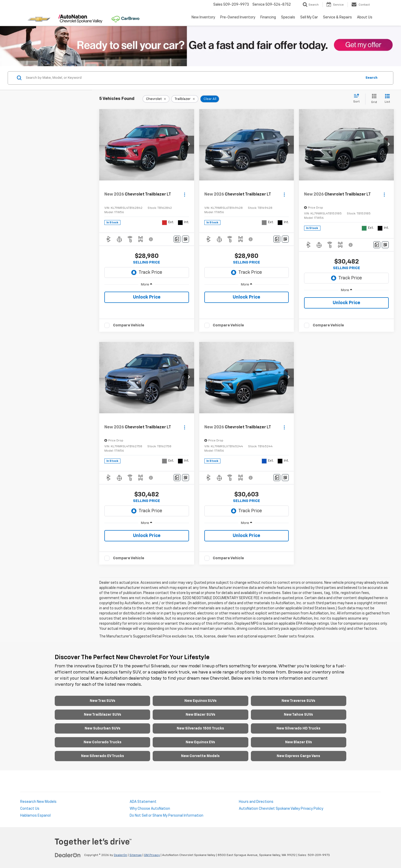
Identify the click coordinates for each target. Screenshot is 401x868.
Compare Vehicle (129, 325)
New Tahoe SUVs (298, 715)
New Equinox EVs (200, 742)
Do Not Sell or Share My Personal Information (166, 816)
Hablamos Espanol (35, 816)
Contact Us (30, 809)
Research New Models (38, 802)
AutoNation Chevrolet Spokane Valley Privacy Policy (281, 809)
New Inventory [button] (203, 17)
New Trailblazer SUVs (103, 715)
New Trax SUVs (103, 701)
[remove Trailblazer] (185, 99)
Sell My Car (309, 17)
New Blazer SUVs (201, 715)
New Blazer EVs (299, 742)
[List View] (387, 99)
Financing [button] (268, 17)
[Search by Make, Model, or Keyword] (193, 78)
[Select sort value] (358, 99)
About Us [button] (365, 17)
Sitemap (136, 855)
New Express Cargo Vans (298, 756)
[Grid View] (373, 99)
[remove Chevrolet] (156, 99)
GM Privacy (152, 855)
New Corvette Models (200, 756)
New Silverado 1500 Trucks (200, 728)
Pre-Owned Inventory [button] (238, 17)
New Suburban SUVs (103, 728)
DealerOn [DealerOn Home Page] (120, 855)
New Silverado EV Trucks (103, 756)
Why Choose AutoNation (150, 809)
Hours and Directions (256, 802)
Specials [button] (288, 17)
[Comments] (177, 239)
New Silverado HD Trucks (298, 728)
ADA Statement (143, 802)
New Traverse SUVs (298, 701)
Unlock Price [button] (147, 297)
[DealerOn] (68, 855)
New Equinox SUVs (201, 701)
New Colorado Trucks (103, 742)
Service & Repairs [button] (337, 17)
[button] (189, 145)
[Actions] (185, 194)
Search (371, 78)
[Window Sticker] (186, 239)
